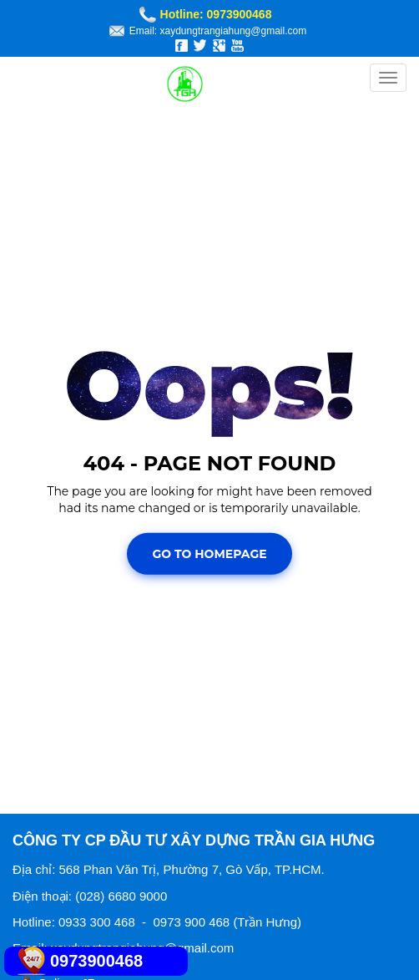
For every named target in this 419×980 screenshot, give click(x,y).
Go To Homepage (209, 554)
